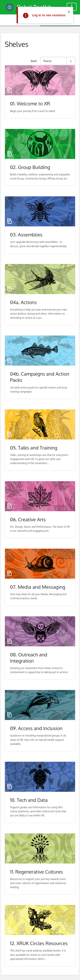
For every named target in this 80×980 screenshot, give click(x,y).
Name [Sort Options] (47, 61)
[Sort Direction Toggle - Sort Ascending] (71, 61)
